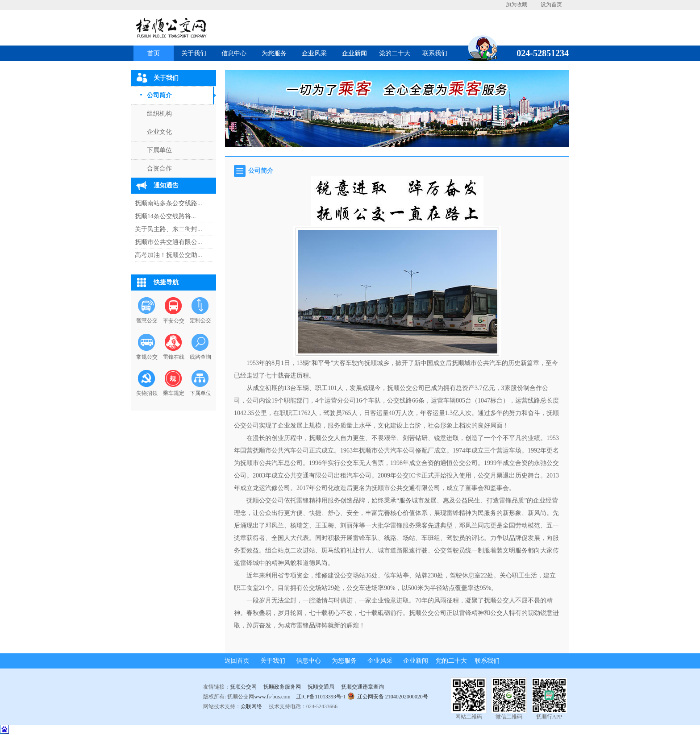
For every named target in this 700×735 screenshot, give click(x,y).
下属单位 (159, 150)
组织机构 (159, 114)
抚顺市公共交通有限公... (169, 242)
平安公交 (174, 321)
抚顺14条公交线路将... (165, 216)
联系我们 (435, 53)
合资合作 (159, 168)
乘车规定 (174, 393)
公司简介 (159, 95)
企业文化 (159, 132)
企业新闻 (354, 53)
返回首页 (237, 661)
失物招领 (147, 393)
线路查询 (200, 357)
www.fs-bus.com (272, 697)
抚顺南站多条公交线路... (169, 203)
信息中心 (234, 53)
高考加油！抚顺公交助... (169, 255)
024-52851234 (539, 53)
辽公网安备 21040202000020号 (388, 696)
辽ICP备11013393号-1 (321, 697)
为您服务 (274, 53)
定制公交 (200, 320)
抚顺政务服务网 (282, 687)
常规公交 (147, 357)
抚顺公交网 (243, 687)
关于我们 (194, 53)
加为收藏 (517, 4)
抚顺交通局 (321, 687)
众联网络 (251, 706)
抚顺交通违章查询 (362, 687)
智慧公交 (147, 320)
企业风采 (314, 53)
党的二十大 (395, 53)
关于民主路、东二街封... (169, 229)
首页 (154, 53)
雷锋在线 (174, 357)
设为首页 (551, 4)
